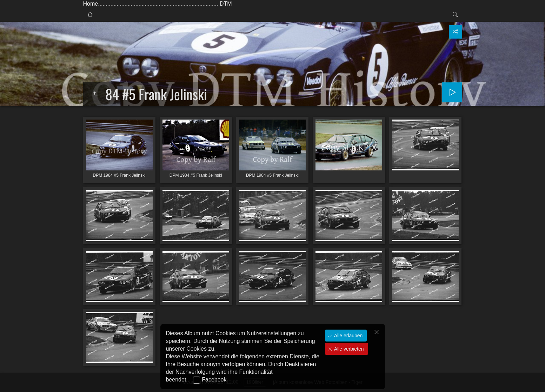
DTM (226, 4)
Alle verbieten (348, 349)
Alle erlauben (348, 336)
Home (91, 4)
